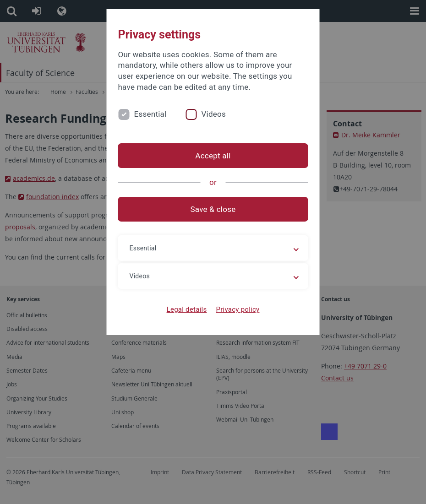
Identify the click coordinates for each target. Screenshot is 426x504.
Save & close (213, 209)
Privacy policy (238, 309)
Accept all (213, 156)
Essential (150, 114)
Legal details (187, 309)
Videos (213, 114)
